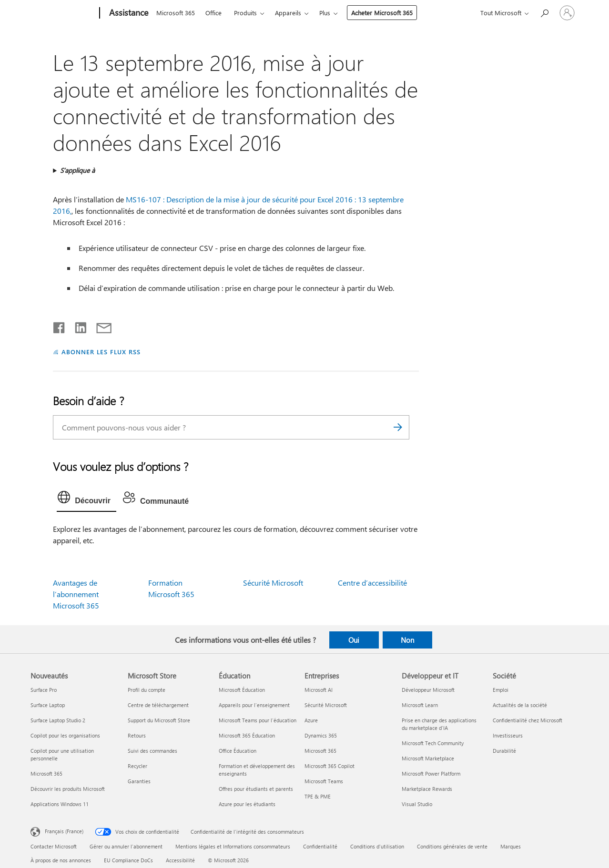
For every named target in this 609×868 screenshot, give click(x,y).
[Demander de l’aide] (544, 12)
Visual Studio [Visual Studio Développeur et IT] (417, 804)
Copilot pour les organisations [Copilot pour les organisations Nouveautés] (65, 735)
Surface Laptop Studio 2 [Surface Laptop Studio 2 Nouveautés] (58, 720)
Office (213, 13)
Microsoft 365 (176, 13)
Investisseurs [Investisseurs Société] (508, 735)
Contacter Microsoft (54, 846)
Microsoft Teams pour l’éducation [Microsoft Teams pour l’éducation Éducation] (258, 720)
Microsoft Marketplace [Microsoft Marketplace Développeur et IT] (428, 758)
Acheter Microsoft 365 (382, 13)
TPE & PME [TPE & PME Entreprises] (318, 796)
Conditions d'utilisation (377, 846)
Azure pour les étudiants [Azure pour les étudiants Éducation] (247, 804)
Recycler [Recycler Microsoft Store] (137, 766)
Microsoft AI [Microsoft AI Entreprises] (319, 690)
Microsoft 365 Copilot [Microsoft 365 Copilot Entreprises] (330, 766)
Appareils (288, 13)
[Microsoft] (63, 13)
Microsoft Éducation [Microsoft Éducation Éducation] (242, 690)
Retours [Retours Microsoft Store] (137, 735)
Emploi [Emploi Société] (501, 690)
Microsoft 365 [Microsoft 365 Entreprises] (320, 751)
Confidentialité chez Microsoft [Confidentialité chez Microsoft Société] (528, 720)
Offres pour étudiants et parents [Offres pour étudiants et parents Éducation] (256, 789)
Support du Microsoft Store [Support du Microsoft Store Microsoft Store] (159, 720)
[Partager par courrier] (100, 326)
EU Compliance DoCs (128, 860)
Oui (354, 640)
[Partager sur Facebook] (60, 326)
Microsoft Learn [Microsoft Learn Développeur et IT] (420, 705)
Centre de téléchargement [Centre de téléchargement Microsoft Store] (158, 705)
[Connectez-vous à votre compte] (567, 13)
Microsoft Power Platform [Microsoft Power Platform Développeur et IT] (431, 773)
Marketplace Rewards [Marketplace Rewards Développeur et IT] (427, 789)
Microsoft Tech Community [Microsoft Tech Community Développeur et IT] (433, 743)
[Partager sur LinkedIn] (77, 326)
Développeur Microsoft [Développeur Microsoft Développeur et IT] (428, 690)
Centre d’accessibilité (372, 583)
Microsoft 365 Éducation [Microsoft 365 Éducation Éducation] (247, 735)
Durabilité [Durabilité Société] (504, 751)
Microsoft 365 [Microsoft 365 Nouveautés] (46, 773)
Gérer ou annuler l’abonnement (126, 846)
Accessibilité (180, 860)
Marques (511, 846)
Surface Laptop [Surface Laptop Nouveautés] (48, 705)
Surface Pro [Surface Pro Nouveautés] (44, 690)
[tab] (86, 499)
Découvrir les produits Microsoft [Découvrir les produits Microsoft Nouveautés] (68, 789)
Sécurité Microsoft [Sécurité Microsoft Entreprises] (326, 705)
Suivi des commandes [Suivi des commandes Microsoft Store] (152, 751)
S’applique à (77, 170)
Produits (245, 13)
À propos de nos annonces (61, 860)
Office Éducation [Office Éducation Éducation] (238, 751)
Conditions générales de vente (452, 846)
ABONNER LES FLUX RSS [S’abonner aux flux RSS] (101, 352)
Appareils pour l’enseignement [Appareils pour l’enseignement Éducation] (254, 705)
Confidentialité (320, 846)
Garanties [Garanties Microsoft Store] (139, 781)
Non (407, 640)
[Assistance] (128, 13)
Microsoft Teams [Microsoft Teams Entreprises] (324, 781)
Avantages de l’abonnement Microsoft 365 (76, 594)
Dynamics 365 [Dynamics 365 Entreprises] (321, 735)
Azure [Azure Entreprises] (311, 720)
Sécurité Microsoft (273, 583)
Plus (325, 13)
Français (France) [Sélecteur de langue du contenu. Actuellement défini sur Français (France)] (64, 831)
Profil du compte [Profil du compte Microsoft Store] (147, 690)
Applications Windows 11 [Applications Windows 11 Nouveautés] (60, 804)
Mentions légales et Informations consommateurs (233, 846)
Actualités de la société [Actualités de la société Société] (520, 705)
